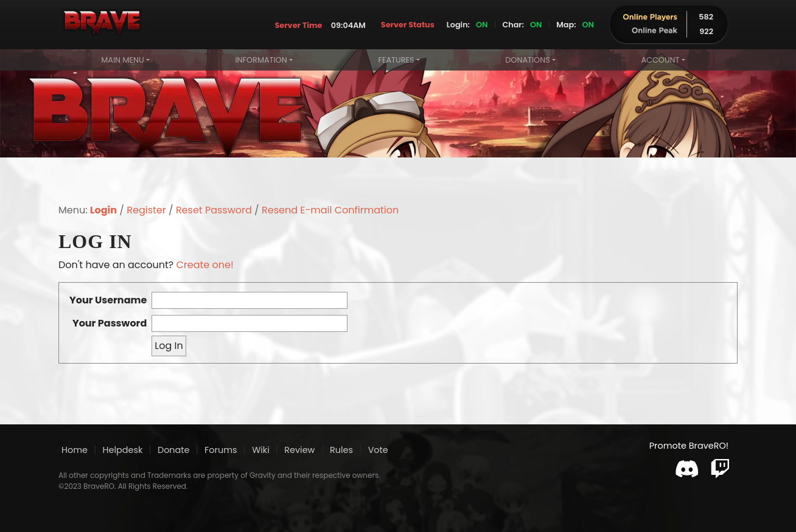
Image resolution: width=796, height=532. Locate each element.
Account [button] (660, 60)
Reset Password (214, 210)
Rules (341, 450)
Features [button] (396, 60)
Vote (378, 450)
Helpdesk (123, 450)
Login (103, 210)
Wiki (261, 449)
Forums (221, 450)
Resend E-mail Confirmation (330, 210)
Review (299, 450)
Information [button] (261, 60)
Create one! (204, 265)
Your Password (110, 323)
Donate (173, 450)
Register (146, 210)
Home (75, 450)
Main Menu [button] (122, 60)
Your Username (108, 300)
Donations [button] (527, 60)
